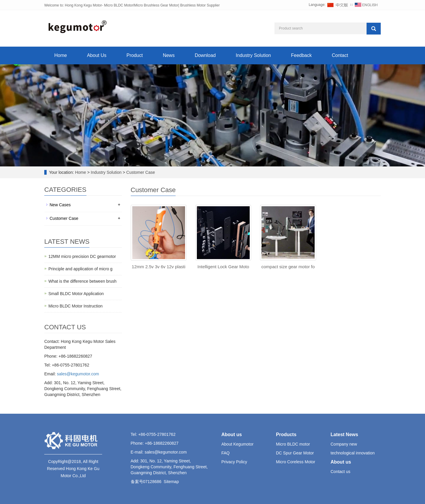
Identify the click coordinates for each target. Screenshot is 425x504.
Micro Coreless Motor (296, 462)
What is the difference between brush (82, 281)
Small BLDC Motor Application (76, 294)
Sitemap (171, 482)
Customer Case (140, 172)
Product (135, 55)
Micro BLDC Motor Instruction (76, 306)
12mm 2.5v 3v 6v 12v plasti (158, 267)
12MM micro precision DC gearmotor (82, 256)
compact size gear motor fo (288, 267)
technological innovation (353, 453)
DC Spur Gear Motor (295, 453)
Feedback (301, 55)
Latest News (344, 435)
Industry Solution (253, 55)
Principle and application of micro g (80, 269)
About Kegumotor (237, 444)
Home (61, 55)
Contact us (340, 472)
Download (205, 55)
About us (232, 435)
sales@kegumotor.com (78, 374)
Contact (340, 55)
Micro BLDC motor (293, 444)
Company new (344, 444)
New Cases (60, 205)
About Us (97, 55)
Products (286, 435)
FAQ (225, 453)
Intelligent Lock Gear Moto (223, 267)
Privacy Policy (234, 462)
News (169, 55)
